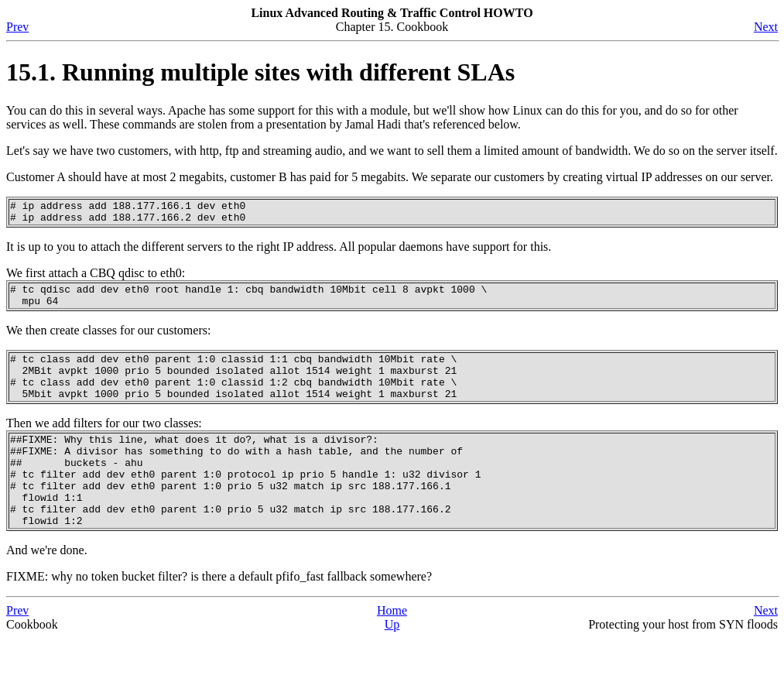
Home (392, 648)
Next (766, 27)
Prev (17, 27)
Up (392, 661)
